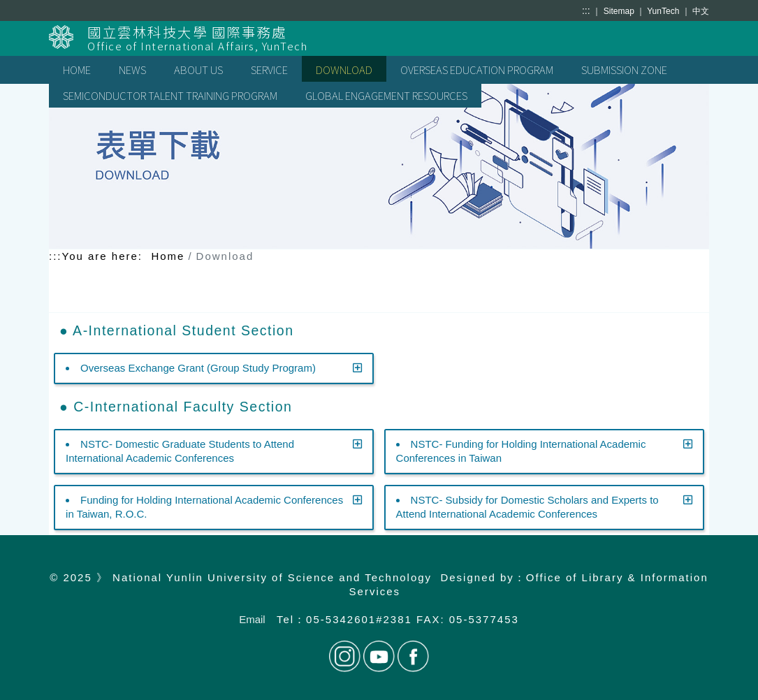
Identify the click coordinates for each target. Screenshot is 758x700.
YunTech (664, 11)
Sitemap (620, 11)
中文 (701, 11)
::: (586, 10)
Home (168, 256)
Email (252, 619)
